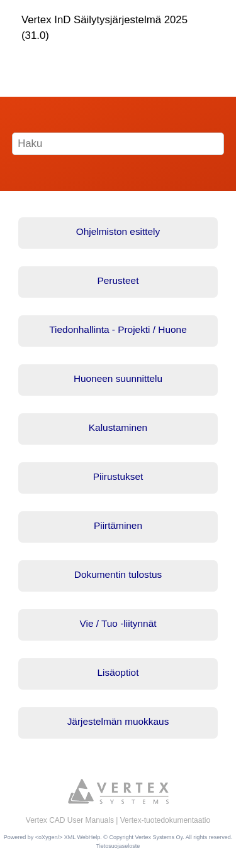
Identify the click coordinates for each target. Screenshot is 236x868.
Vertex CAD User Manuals (70, 820)
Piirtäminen (118, 525)
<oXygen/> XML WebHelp (68, 837)
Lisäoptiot (118, 672)
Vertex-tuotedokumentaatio (165, 820)
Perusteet (118, 280)
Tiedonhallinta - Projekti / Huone (118, 329)
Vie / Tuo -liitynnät (118, 623)
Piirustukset (118, 476)
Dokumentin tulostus (118, 574)
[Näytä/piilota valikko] (30, 62)
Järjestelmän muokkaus (118, 721)
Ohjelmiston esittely (118, 231)
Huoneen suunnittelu (118, 378)
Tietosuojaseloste (118, 846)
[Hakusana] (118, 144)
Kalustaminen (118, 427)
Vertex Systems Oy (159, 837)
